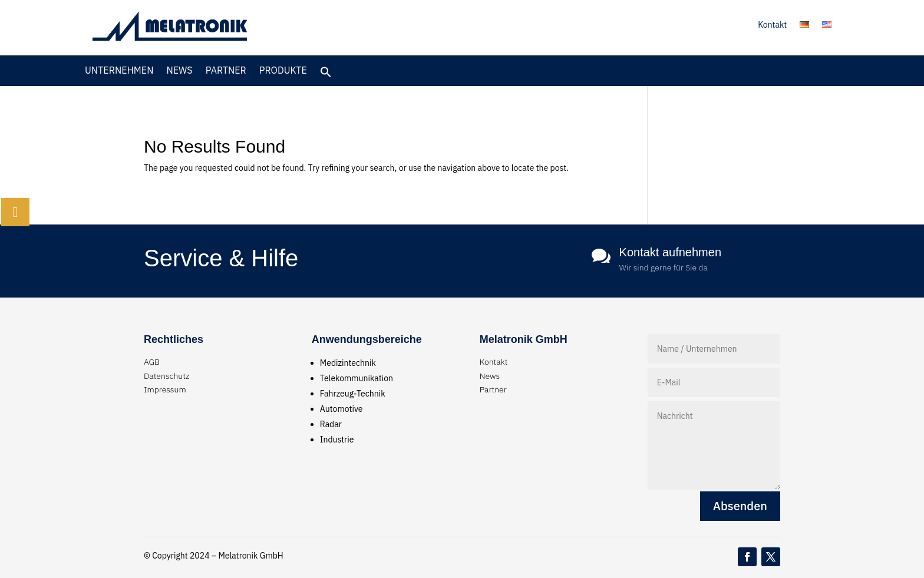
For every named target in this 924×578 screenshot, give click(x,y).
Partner (226, 71)
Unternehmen (119, 71)
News (179, 71)
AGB (152, 362)
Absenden (740, 506)
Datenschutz (166, 376)
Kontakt (772, 25)
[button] (326, 75)
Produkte (283, 71)
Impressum (165, 389)
